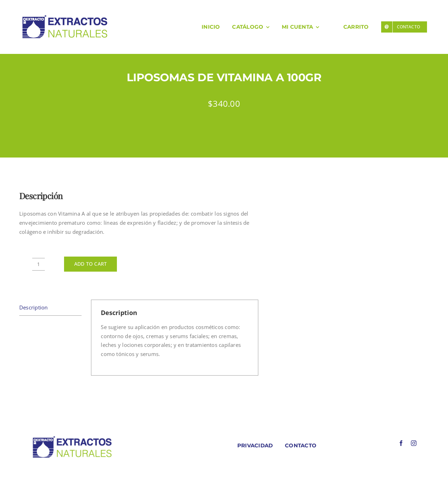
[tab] (50, 308)
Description (33, 307)
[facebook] (401, 443)
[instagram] (414, 443)
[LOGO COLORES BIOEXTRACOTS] (72, 438)
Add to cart (90, 264)
